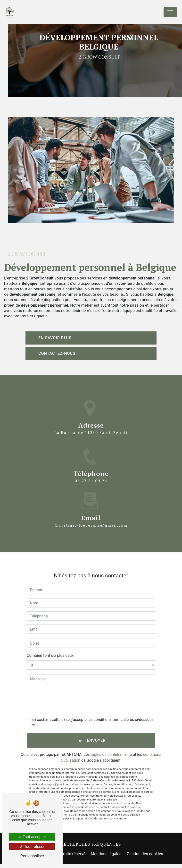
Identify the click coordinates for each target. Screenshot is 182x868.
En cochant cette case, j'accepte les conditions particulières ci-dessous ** (93, 713)
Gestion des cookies (145, 854)
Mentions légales (106, 854)
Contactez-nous (57, 353)
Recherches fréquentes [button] (91, 844)
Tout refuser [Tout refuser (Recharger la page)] (32, 847)
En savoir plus (55, 338)
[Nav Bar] (170, 12)
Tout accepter (32, 837)
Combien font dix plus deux (50, 646)
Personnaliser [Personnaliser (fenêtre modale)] (32, 856)
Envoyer (96, 731)
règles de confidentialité (111, 745)
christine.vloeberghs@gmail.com (91, 516)
